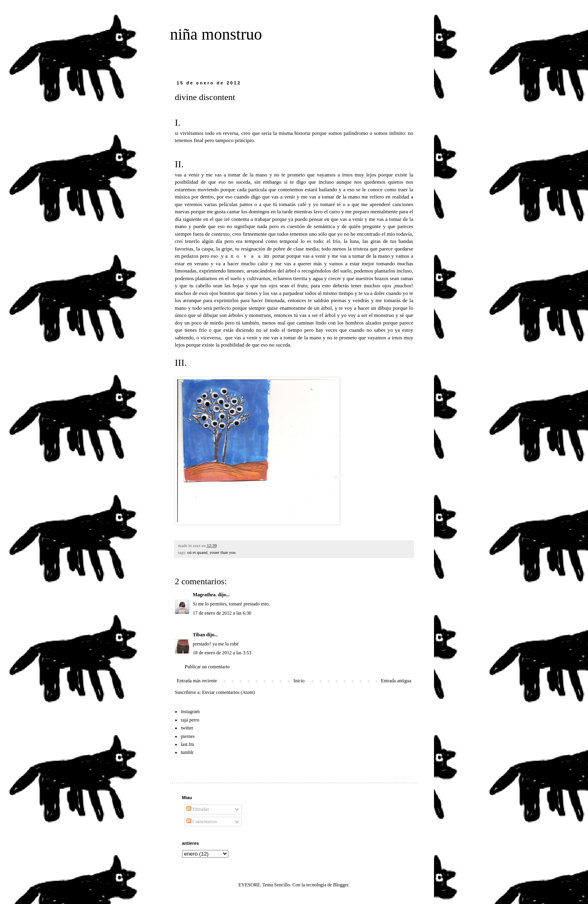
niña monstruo (216, 34)
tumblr (187, 752)
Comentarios (202, 822)
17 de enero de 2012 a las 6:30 (222, 613)
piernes (188, 736)
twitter (187, 728)
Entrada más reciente (197, 681)
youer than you (223, 552)
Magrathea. (205, 595)
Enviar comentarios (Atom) (228, 692)
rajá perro (190, 720)
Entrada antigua (396, 681)
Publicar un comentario (207, 667)
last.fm (187, 744)
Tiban (199, 635)
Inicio (299, 681)
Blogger (341, 885)
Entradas (198, 809)
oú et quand (197, 552)
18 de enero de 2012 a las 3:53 (222, 653)
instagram (190, 712)
